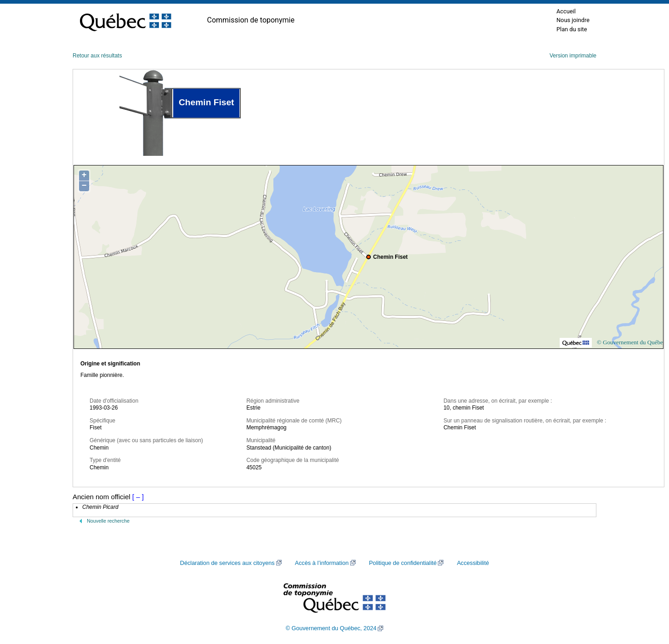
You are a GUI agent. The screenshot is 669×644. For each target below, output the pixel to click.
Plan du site (572, 29)
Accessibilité (473, 563)
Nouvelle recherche (108, 521)
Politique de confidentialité (403, 563)
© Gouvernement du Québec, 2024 (331, 628)
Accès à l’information (322, 563)
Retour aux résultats (97, 56)
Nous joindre (573, 20)
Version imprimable (573, 56)
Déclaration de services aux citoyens (227, 563)
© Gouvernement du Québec (631, 342)
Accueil (566, 11)
